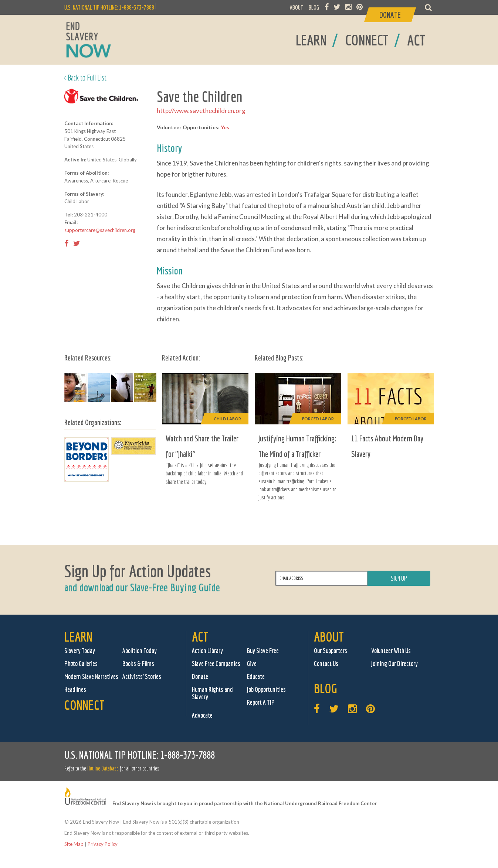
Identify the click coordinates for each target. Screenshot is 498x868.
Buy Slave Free (263, 651)
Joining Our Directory (394, 664)
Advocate (202, 715)
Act (200, 637)
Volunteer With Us (391, 651)
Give (252, 664)
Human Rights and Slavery (212, 693)
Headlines (75, 689)
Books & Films (138, 664)
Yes (225, 127)
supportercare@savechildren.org (100, 230)
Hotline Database (103, 768)
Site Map (74, 844)
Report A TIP (261, 702)
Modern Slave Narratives (91, 676)
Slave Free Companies (216, 664)
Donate (200, 676)
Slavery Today (80, 651)
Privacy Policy (103, 844)
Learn (78, 637)
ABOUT (297, 7)
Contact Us (326, 664)
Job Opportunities (266, 689)
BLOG (314, 7)
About (329, 637)
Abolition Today (140, 651)
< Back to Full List (85, 77)
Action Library (207, 651)
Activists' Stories (142, 676)
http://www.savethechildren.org (201, 111)
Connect (84, 705)
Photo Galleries (81, 664)
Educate (256, 676)
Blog (326, 688)
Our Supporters (331, 651)
